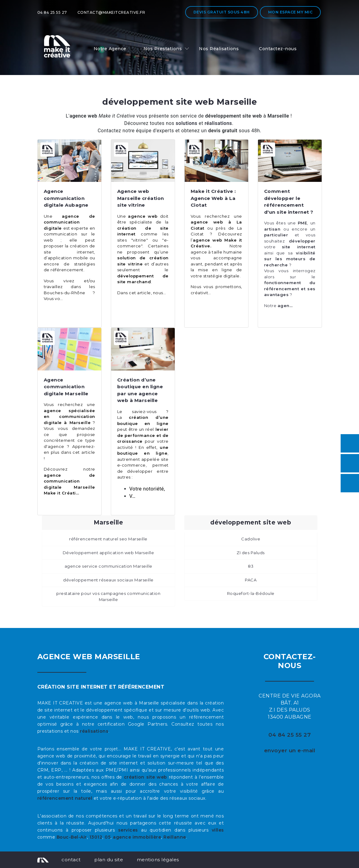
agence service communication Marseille (108, 566)
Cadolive (251, 539)
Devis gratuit (222, 12)
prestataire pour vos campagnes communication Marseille (108, 596)
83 (251, 566)
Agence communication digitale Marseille (66, 387)
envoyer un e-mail (290, 750)
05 (108, 837)
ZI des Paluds (251, 553)
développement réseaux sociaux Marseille (108, 580)
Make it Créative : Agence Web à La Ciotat (213, 198)
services (128, 830)
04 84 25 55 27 (52, 12)
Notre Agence (110, 49)
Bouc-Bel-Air (72, 837)
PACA (251, 580)
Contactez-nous (278, 49)
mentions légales (158, 860)
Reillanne (175, 837)
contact (71, 860)
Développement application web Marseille (108, 553)
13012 (96, 837)
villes (218, 830)
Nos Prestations (163, 49)
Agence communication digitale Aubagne (66, 198)
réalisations (94, 731)
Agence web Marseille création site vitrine (141, 198)
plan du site (109, 860)
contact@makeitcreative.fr (111, 12)
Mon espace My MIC (290, 12)
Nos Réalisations (219, 49)
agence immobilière (137, 837)
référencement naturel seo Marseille (108, 539)
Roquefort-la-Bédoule (251, 593)
